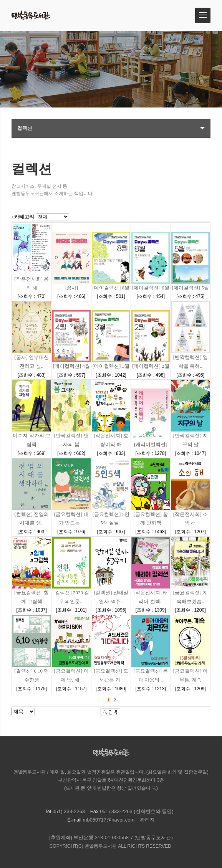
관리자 (147, 820)
